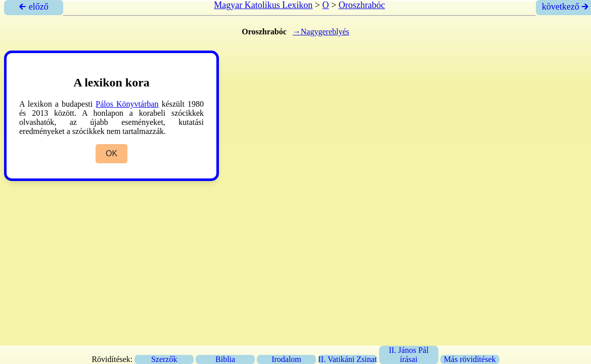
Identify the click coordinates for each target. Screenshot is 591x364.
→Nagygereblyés (321, 32)
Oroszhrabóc (362, 5)
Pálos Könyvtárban (127, 104)
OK (111, 153)
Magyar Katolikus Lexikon (263, 5)
